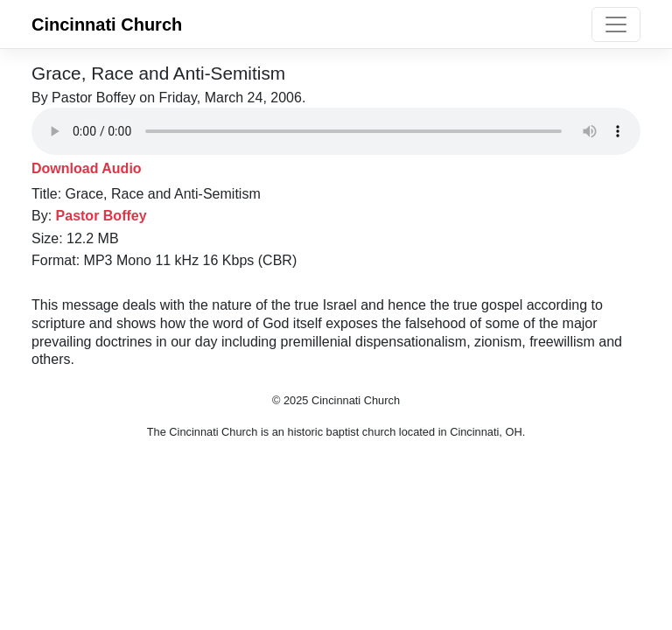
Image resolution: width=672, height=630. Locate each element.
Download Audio (87, 168)
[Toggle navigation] (616, 24)
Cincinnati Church (107, 24)
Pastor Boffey (101, 216)
